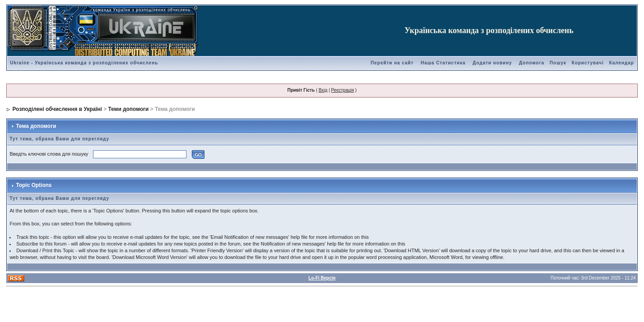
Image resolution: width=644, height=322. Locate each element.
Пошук (558, 63)
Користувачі (588, 63)
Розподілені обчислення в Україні (57, 109)
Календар (622, 63)
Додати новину (492, 63)
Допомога (532, 63)
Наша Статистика (443, 63)
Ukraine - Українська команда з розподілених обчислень (84, 63)
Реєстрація (342, 90)
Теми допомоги (129, 109)
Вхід (323, 90)
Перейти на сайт (392, 63)
